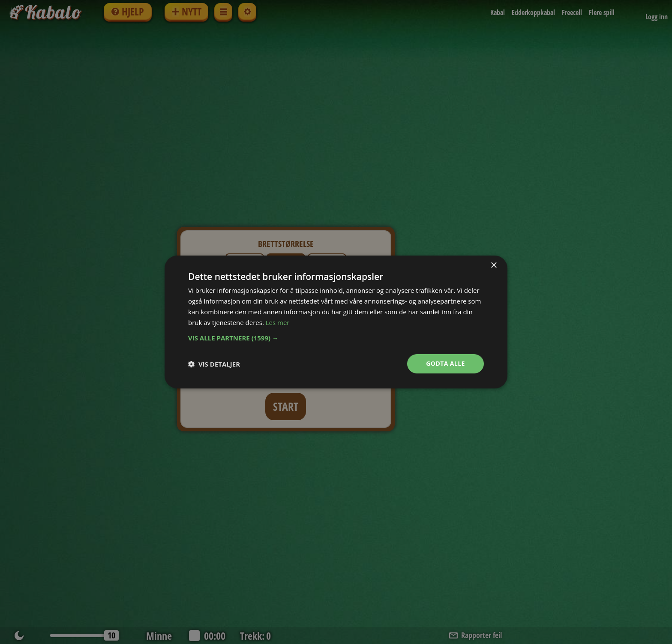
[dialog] (336, 322)
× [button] (493, 266)
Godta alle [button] (445, 363)
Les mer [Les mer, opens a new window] (278, 322)
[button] (336, 338)
